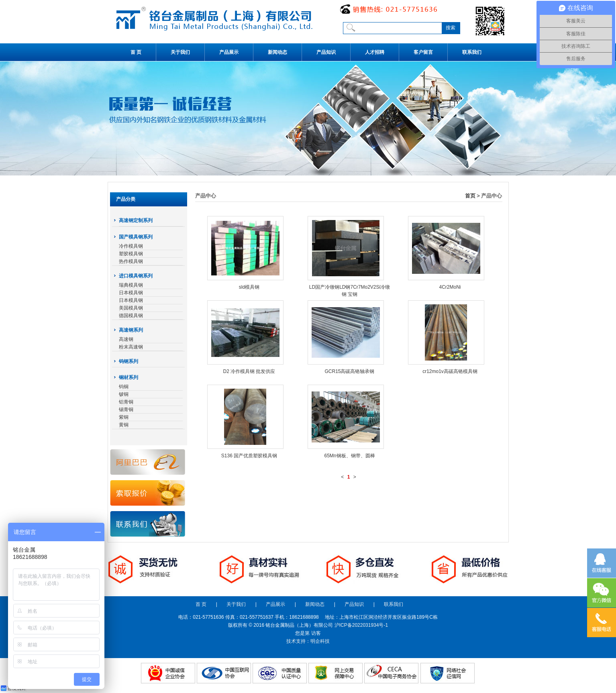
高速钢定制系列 (136, 220)
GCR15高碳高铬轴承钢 (349, 371)
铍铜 (124, 394)
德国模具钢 (131, 316)
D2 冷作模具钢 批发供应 (249, 371)
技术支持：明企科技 (308, 641)
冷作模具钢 (131, 246)
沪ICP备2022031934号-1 (361, 625)
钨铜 (124, 387)
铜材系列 (129, 377)
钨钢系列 (129, 361)
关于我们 (180, 52)
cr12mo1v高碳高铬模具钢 (450, 371)
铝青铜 (126, 402)
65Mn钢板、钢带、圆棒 (349, 456)
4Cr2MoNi (450, 287)
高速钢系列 (131, 330)
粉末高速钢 (131, 347)
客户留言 (423, 52)
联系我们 (472, 52)
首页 (470, 196)
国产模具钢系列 (136, 237)
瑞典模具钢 (131, 285)
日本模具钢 (131, 293)
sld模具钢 (249, 287)
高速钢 (126, 339)
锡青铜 (126, 410)
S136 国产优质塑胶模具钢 (249, 456)
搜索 (451, 28)
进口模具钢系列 (136, 276)
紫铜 (124, 417)
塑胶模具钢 (131, 254)
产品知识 (326, 52)
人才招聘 (375, 52)
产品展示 (229, 52)
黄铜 (124, 425)
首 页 (136, 52)
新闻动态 (277, 52)
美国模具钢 (131, 308)
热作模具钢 (131, 261)
